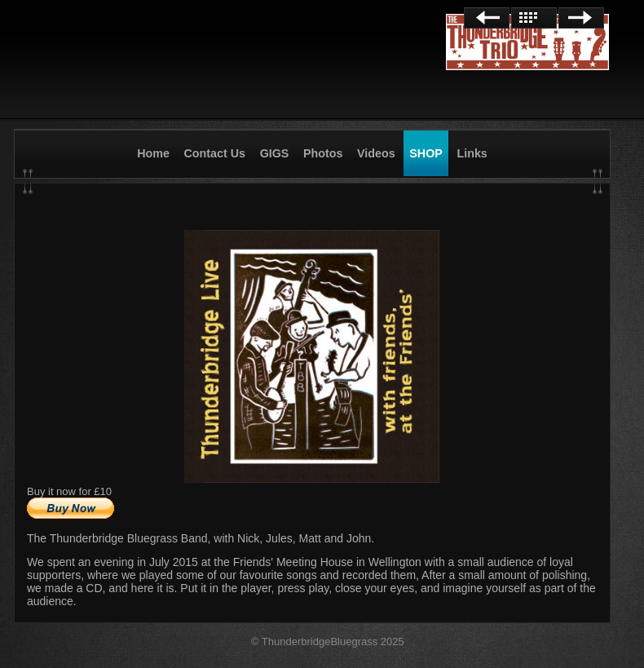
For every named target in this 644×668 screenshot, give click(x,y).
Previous (487, 18)
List (534, 18)
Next (581, 18)
